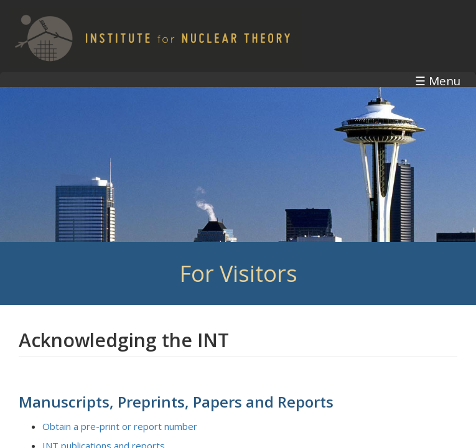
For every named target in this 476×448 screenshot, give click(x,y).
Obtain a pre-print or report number (120, 426)
